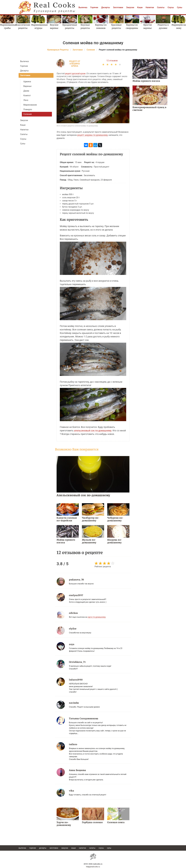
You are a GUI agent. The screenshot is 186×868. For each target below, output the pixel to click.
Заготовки (118, 7)
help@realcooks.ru (93, 867)
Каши (140, 7)
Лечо (26, 100)
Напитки (150, 7)
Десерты (106, 7)
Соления (28, 114)
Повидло (28, 109)
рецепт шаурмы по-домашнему (92, 135)
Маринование (30, 105)
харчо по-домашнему (97, 617)
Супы (180, 7)
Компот (27, 95)
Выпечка (83, 7)
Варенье (27, 86)
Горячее (94, 7)
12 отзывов (112, 61)
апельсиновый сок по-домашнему (93, 431)
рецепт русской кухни (75, 74)
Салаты (161, 7)
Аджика (27, 82)
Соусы (171, 7)
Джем (26, 91)
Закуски (130, 7)
